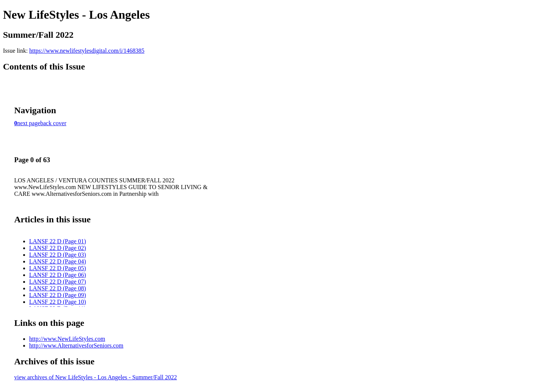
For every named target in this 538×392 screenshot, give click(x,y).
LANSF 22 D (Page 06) (58, 275)
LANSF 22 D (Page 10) (58, 302)
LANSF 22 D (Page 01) (58, 241)
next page (29, 123)
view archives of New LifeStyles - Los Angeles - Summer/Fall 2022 (95, 377)
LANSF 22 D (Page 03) (58, 255)
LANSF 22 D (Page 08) (58, 288)
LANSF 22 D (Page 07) (58, 282)
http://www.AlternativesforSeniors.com (76, 345)
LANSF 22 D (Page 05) (58, 268)
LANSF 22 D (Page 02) (58, 248)
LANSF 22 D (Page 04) (58, 261)
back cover (53, 123)
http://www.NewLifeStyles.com (67, 339)
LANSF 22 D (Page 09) (58, 295)
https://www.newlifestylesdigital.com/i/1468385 (87, 51)
